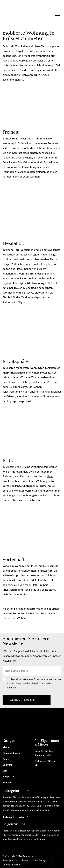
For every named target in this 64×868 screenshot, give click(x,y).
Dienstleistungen (12, 753)
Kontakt (7, 782)
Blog (5, 771)
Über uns (7, 765)
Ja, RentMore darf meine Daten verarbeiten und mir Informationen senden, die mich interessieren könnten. (34, 683)
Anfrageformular (13, 817)
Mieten (6, 747)
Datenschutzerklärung (34, 860)
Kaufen (6, 759)
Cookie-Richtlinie (12, 865)
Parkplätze (8, 776)
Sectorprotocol (10, 860)
